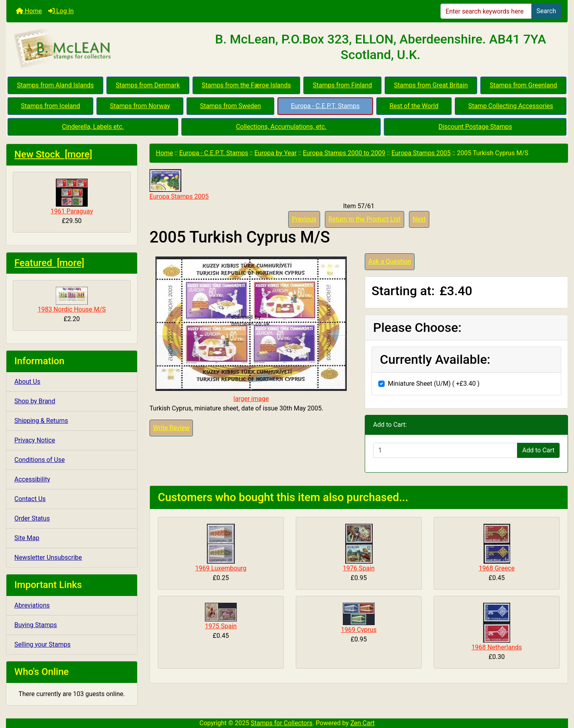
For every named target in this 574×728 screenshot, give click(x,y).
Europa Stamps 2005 (421, 153)
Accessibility (32, 479)
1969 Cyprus (359, 630)
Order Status (32, 518)
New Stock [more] (53, 154)
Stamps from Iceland (50, 106)
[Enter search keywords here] (486, 11)
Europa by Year (275, 153)
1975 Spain (221, 626)
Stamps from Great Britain (431, 85)
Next (419, 219)
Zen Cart (363, 723)
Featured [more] (49, 263)
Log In (61, 11)
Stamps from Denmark (148, 85)
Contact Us (30, 499)
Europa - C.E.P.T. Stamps (325, 106)
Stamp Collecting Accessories (511, 106)
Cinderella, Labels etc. (93, 127)
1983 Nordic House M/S (72, 300)
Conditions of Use (39, 460)
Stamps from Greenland (523, 85)
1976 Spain (359, 568)
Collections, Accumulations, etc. (281, 127)
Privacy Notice (35, 440)
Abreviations (32, 605)
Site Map (27, 538)
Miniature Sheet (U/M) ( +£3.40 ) (434, 384)
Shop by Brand (35, 401)
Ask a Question (390, 261)
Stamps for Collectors (282, 723)
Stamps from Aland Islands (56, 85)
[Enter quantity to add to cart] (445, 450)
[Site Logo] (100, 49)
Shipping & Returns (41, 421)
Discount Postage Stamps (475, 127)
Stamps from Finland (343, 85)
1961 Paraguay (72, 197)
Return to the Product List (365, 219)
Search (546, 11)
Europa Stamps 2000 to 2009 (344, 153)
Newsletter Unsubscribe (48, 557)
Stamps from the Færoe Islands (246, 85)
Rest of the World (414, 106)
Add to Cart (538, 450)
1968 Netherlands (497, 647)
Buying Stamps (36, 625)
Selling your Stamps (42, 644)
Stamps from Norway (140, 106)
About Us (27, 382)
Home (29, 11)
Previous (304, 219)
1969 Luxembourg (221, 568)
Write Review (171, 428)
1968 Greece (497, 568)
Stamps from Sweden (231, 106)
